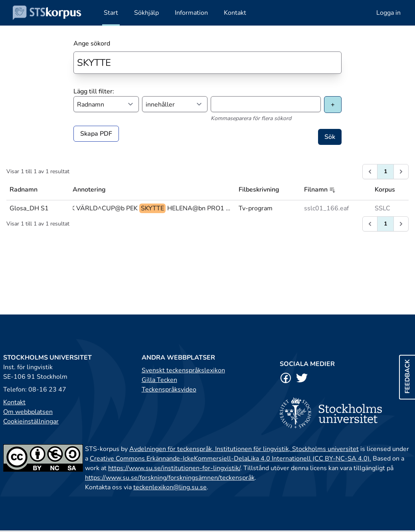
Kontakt (14, 402)
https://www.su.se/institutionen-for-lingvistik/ (174, 468)
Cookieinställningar (31, 421)
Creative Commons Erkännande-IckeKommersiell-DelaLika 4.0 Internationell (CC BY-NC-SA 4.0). (230, 459)
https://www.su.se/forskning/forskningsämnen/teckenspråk (170, 478)
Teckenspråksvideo (169, 390)
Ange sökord (92, 44)
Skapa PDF (96, 134)
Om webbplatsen (28, 412)
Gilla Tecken (159, 380)
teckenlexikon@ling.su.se (170, 487)
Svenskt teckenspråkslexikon (183, 370)
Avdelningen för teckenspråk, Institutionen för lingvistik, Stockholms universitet (244, 449)
